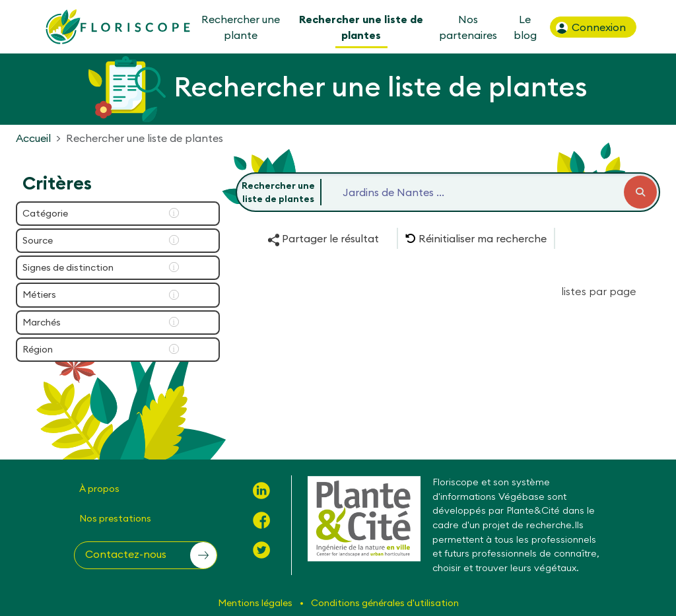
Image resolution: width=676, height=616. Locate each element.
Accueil (33, 138)
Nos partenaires (468, 27)
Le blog (524, 27)
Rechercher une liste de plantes (361, 27)
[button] (476, 238)
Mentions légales (256, 603)
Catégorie (45, 213)
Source (38, 240)
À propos (99, 489)
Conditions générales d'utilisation (385, 603)
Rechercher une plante (241, 27)
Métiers (39, 294)
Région (38, 349)
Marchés (42, 322)
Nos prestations (115, 518)
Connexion (590, 28)
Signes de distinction (68, 267)
